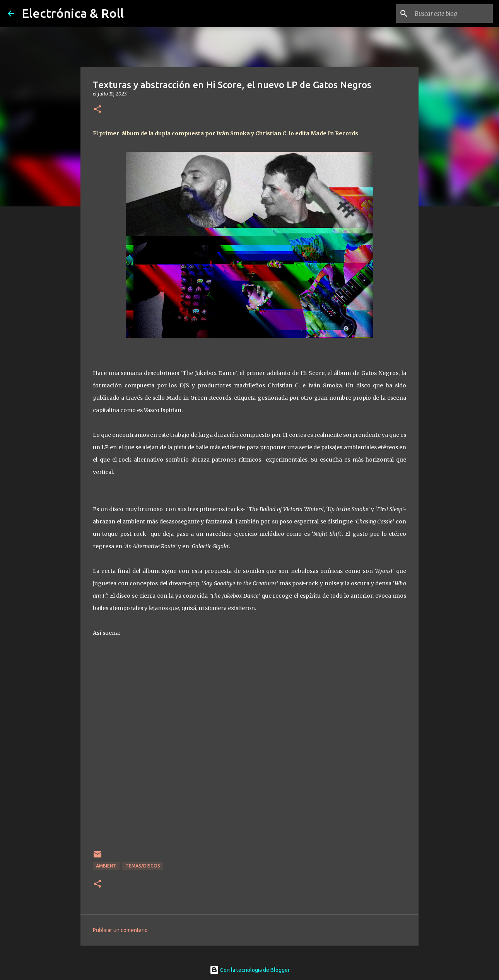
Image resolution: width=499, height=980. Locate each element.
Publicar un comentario (120, 930)
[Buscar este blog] (452, 14)
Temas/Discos (143, 866)
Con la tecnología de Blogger (250, 970)
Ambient (106, 866)
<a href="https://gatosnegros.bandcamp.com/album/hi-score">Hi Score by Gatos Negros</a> (249, 755)
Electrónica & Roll (73, 13)
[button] (97, 110)
